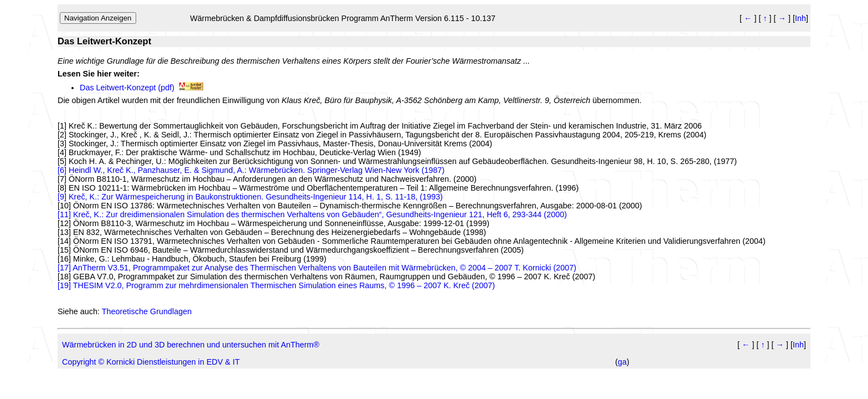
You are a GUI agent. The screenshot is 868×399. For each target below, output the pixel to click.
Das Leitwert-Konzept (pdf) (127, 88)
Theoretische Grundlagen (147, 311)
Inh (800, 18)
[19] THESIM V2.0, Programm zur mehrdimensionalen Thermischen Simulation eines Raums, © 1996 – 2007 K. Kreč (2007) (276, 285)
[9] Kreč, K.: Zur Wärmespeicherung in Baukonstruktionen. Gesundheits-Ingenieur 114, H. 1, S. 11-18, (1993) (250, 197)
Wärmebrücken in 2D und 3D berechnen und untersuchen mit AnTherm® (191, 345)
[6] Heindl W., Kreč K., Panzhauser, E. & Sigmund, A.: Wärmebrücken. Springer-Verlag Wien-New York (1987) (251, 170)
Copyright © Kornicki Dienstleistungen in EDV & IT (151, 362)
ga (622, 362)
